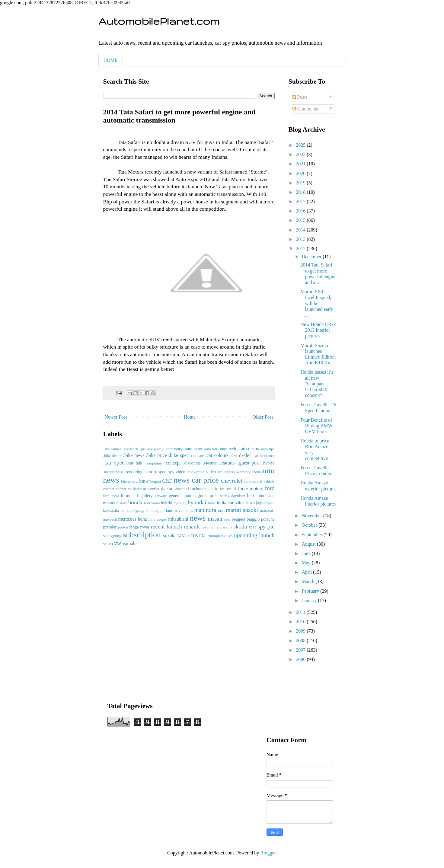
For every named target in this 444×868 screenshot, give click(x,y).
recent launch (166, 527)
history (122, 503)
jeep (271, 503)
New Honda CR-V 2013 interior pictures (318, 330)
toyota (199, 535)
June (307, 553)
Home (190, 417)
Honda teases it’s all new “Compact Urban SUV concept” (317, 384)
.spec (162, 472)
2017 (301, 201)
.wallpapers (226, 472)
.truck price (195, 472)
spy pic (266, 527)
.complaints (153, 463)
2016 (301, 211)
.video (211, 472)
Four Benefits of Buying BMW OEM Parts (316, 426)
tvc (224, 536)
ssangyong (112, 536)
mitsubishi (178, 519)
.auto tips (267, 449)
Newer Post (116, 417)
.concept (173, 463)
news (198, 518)
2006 (301, 659)
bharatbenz (129, 481)
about (256, 472)
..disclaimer (112, 449)
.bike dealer (112, 456)
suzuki (169, 536)
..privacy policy (151, 449)
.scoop (150, 472)
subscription (142, 535)
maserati (267, 510)
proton (123, 527)
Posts (300, 97)
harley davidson (232, 496)
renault (192, 527)
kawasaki (111, 510)
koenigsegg (136, 511)
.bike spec (179, 455)
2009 (301, 631)
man (221, 511)
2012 (301, 249)
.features (227, 463)
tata (182, 535)
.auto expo (193, 449)
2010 (301, 622)
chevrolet (232, 481)
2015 (301, 220)
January (310, 600)
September (312, 535)
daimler (153, 489)
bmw (144, 481)
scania (227, 527)
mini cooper (158, 519)
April (307, 572)
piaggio (253, 519)
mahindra (205, 510)
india (212, 503)
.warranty (243, 472)
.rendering (134, 472)
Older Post (263, 417)
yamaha (130, 543)
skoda (240, 527)
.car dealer (241, 455)
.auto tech (227, 449)
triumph (214, 536)
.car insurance (264, 456)
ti (189, 536)
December (312, 257)
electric (212, 489)
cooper (121, 489)
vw (118, 543)
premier (110, 527)
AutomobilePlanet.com (159, 21)
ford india (111, 496)
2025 (301, 145)
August (309, 544)
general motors (182, 496)
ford (270, 488)
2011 (301, 612)
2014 (301, 230)
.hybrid (268, 463)
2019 (301, 183)
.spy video (176, 472)
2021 (301, 164)
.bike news (134, 455)
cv (130, 489)
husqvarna (152, 503)
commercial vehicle (259, 481)
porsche (268, 519)
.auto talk (211, 449)
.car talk (135, 463)
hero (251, 495)
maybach (110, 519)
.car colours (217, 455)
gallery (147, 496)
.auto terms (248, 449)
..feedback (130, 449)
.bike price (157, 455)
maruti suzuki (242, 510)
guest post (208, 495)
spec (253, 527)
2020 (301, 173)
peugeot (239, 519)
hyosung (180, 503)
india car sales (230, 503)
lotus (189, 511)
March (308, 581)
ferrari (231, 489)
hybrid (167, 503)
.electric (210, 463)
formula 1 (130, 496)
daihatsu (140, 489)
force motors (250, 488)
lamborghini (155, 511)
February (311, 591)
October (310, 525)
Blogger (268, 853)
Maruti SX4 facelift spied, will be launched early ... (317, 303)
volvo (108, 544)
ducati (180, 489)
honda (135, 502)
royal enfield (212, 527)
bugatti (156, 481)
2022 (301, 154)
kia (123, 511)
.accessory (174, 449)
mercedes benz (133, 519)
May (307, 563)
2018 (301, 192)
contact (109, 489)
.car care (197, 456)
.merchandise (113, 472)
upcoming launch (254, 535)
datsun (167, 488)
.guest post (249, 463)
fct (222, 489)
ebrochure (195, 489)
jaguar (261, 503)
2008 (301, 641)
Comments (305, 109)
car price (205, 480)
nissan (215, 519)
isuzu (250, 503)
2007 (301, 650)
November (312, 516)
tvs (230, 536)
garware (161, 496)
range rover (139, 527)
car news (176, 480)
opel (227, 519)
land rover (175, 510)
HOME (111, 60)
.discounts (192, 463)
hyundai (197, 502)
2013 (301, 239)
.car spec (114, 463)
